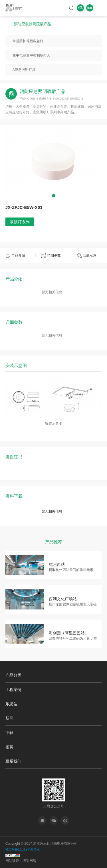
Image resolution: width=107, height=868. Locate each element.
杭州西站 (57, 564)
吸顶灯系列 (20, 222)
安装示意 (90, 255)
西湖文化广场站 (63, 599)
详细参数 (54, 255)
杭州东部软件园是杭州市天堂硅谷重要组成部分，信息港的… (73, 605)
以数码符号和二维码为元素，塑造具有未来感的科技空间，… (73, 639)
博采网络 (29, 861)
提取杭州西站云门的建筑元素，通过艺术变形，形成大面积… (73, 570)
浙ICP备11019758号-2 (23, 849)
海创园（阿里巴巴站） (69, 633)
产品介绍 (18, 255)
